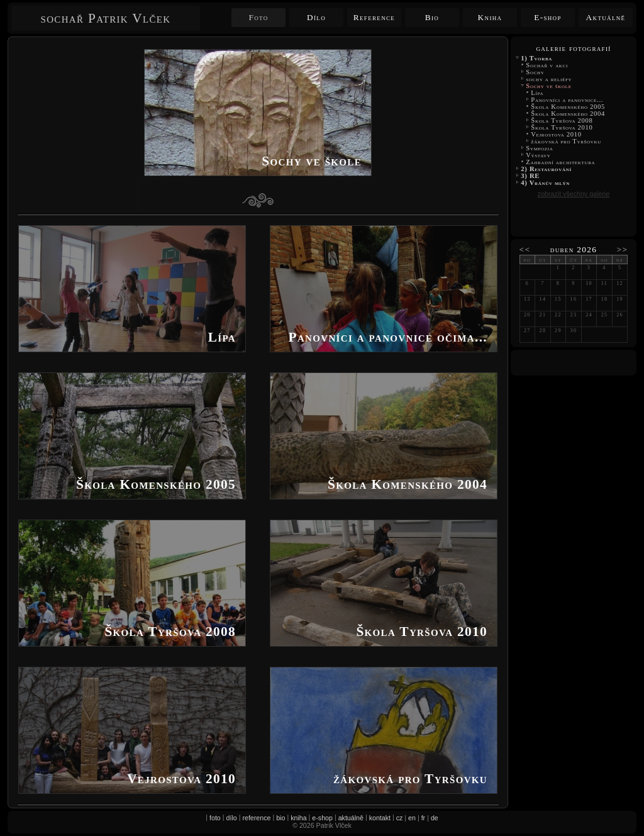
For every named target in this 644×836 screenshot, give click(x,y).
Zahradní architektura (561, 162)
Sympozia (540, 148)
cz (400, 818)
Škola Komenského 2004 (568, 114)
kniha (298, 818)
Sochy (535, 72)
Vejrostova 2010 (556, 134)
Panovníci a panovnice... (567, 100)
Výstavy (538, 155)
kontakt (380, 818)
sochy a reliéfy (549, 79)
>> (623, 249)
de (435, 818)
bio (280, 818)
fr (424, 818)
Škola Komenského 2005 (568, 107)
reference (256, 818)
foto (215, 818)
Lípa (537, 93)
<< (525, 249)
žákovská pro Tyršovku (566, 141)
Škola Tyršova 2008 (562, 120)
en (412, 818)
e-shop (322, 818)
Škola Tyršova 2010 (562, 127)
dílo (232, 818)
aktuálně (351, 818)
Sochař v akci (547, 65)
